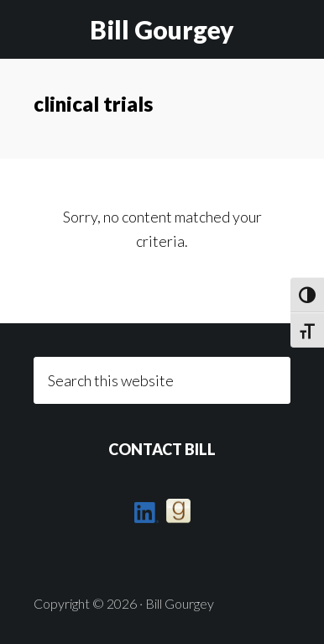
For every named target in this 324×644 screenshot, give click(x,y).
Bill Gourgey (162, 29)
